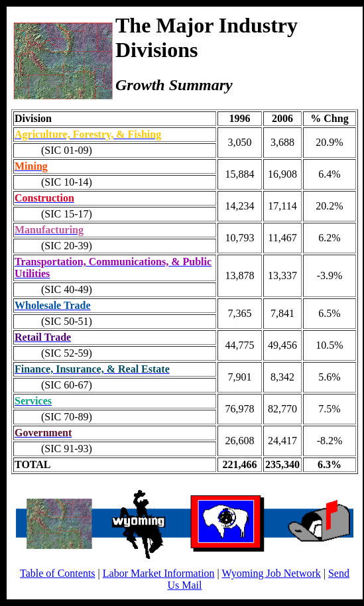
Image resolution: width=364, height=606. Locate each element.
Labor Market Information (159, 573)
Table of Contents (58, 573)
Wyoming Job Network (272, 573)
